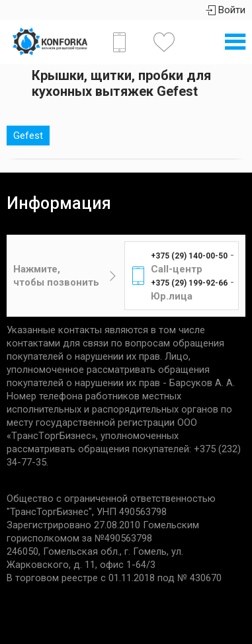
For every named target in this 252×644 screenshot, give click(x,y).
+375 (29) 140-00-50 (189, 256)
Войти (226, 10)
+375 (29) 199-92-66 (189, 283)
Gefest (28, 136)
